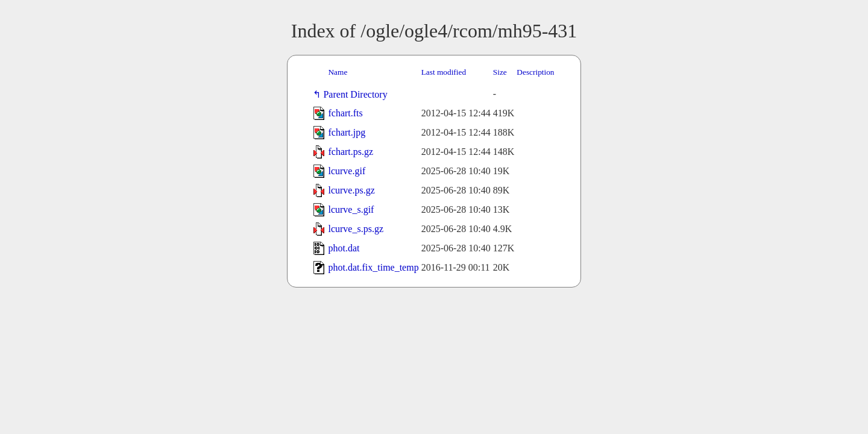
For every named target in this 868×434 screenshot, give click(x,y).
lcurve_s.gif (351, 209)
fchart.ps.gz (351, 152)
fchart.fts (345, 113)
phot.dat (344, 248)
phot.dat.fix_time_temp (373, 267)
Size (500, 72)
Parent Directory (357, 94)
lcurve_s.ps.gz (356, 229)
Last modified (444, 72)
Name (338, 72)
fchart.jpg (347, 132)
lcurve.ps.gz (351, 190)
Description (535, 72)
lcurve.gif (347, 171)
